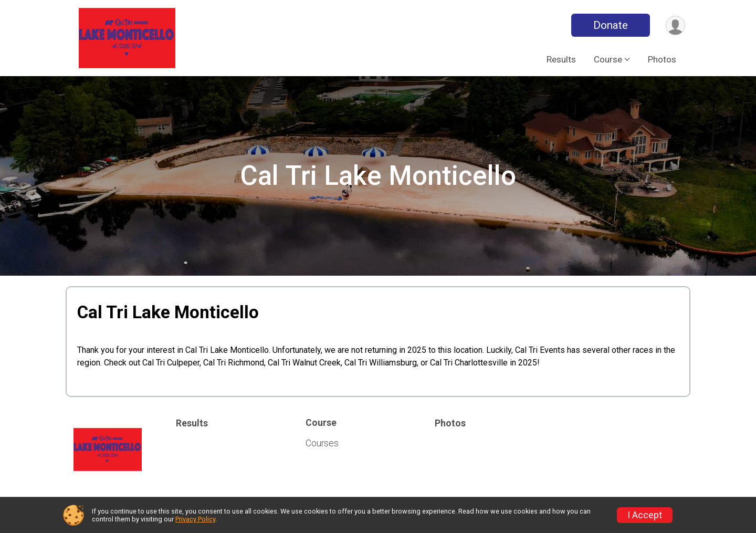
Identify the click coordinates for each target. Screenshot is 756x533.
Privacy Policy (195, 519)
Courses (322, 443)
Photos (662, 59)
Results (561, 59)
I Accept (645, 515)
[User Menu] (675, 25)
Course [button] (608, 59)
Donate (611, 25)
